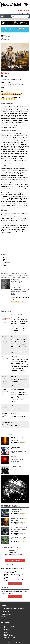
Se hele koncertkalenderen (15, 560)
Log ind (15, 13)
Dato (12, 337)
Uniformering (14, 357)
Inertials (11, 551)
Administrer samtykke (10, 637)
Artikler (6, 632)
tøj (11, 423)
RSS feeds (7, 634)
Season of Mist (5, 80)
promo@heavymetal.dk (11, 619)
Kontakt (28, 13)
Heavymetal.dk (15, 5)
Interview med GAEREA (17, 469)
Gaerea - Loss (15, 440)
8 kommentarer (6, 40)
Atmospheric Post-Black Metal (16, 84)
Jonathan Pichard (5, 337)
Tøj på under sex (15, 413)
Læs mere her (15, 597)
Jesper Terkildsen (5, 316)
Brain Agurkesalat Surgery (17, 390)
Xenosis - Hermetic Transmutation (17, 510)
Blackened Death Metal (14, 86)
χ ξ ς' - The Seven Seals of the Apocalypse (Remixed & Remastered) (19, 530)
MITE (16, 551)
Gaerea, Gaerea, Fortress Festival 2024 (18, 460)
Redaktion (7, 628)
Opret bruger (22, 13)
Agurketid (13, 377)
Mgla (12, 406)
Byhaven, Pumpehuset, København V (13, 554)
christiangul (16, 281)
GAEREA (24, 108)
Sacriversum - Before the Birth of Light (19, 519)
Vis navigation (1, 15)
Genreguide (7, 631)
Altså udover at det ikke (17, 315)
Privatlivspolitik (8, 636)
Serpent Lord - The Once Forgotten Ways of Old (18, 538)
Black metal (18, 283)
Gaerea (5, 73)
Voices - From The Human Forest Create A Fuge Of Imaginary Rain (20, 291)
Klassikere (7, 629)
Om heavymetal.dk (9, 626)
